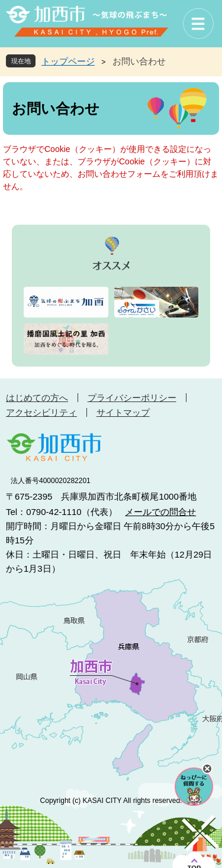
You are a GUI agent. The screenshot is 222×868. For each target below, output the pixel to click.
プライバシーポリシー (132, 398)
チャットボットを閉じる (207, 769)
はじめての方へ (37, 398)
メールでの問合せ (160, 512)
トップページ (68, 61)
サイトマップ (123, 412)
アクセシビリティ (41, 412)
